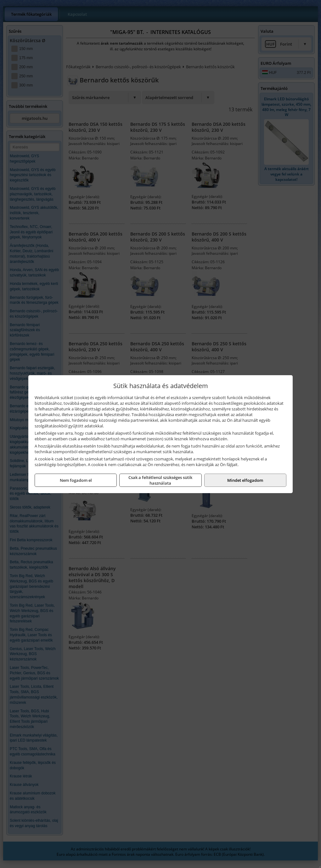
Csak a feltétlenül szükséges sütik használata (160, 480)
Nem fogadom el (76, 480)
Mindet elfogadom (245, 480)
